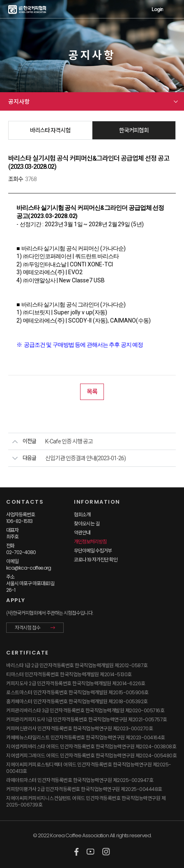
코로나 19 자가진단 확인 (96, 560)
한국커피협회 (134, 130)
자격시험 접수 (28, 628)
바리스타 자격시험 (50, 130)
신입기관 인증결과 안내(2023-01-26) (85, 458)
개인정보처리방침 (90, 542)
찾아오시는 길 (87, 524)
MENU (173, 9)
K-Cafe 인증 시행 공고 (69, 441)
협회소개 (82, 515)
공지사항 (19, 102)
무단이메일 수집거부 (93, 551)
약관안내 (82, 533)
